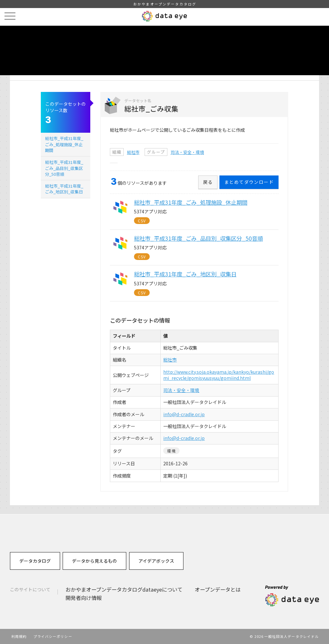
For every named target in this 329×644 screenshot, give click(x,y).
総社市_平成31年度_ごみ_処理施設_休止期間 (64, 144)
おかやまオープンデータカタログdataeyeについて (124, 589)
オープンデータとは (218, 589)
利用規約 (19, 636)
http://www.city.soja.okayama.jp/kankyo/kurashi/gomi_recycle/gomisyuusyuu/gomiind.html (219, 375)
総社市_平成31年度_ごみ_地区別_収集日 (64, 189)
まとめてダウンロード (249, 182)
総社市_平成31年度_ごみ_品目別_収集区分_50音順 (64, 168)
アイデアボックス (156, 561)
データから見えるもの (94, 561)
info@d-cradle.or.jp (184, 414)
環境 (171, 451)
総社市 (133, 152)
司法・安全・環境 (187, 152)
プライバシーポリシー (53, 636)
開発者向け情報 (84, 598)
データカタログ (35, 561)
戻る (208, 182)
